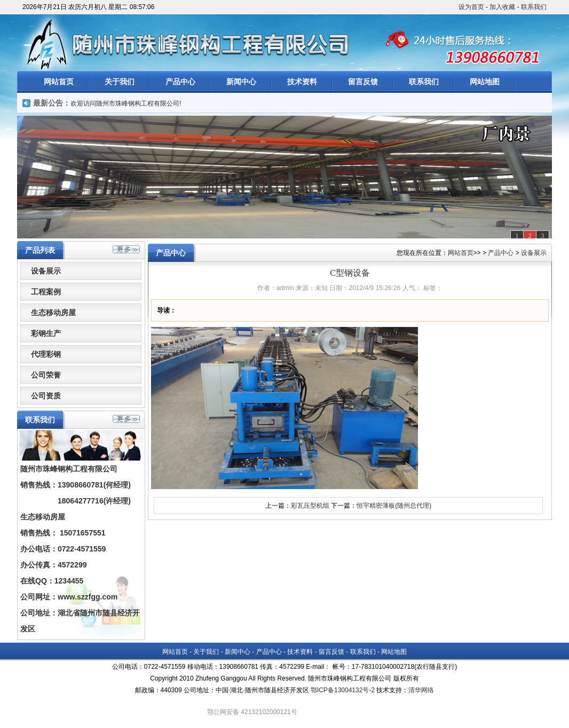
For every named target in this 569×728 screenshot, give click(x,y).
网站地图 (485, 82)
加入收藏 (502, 7)
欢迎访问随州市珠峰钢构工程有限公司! (126, 103)
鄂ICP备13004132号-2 (343, 690)
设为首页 (471, 7)
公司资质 (46, 396)
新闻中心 (241, 82)
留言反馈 (363, 82)
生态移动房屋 (53, 313)
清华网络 (421, 690)
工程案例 (46, 292)
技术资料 (302, 82)
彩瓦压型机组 (310, 506)
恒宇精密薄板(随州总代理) (394, 506)
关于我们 (120, 82)
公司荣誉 (46, 375)
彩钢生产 (46, 333)
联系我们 (534, 7)
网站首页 (59, 82)
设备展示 (46, 271)
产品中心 (180, 82)
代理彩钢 (46, 354)
